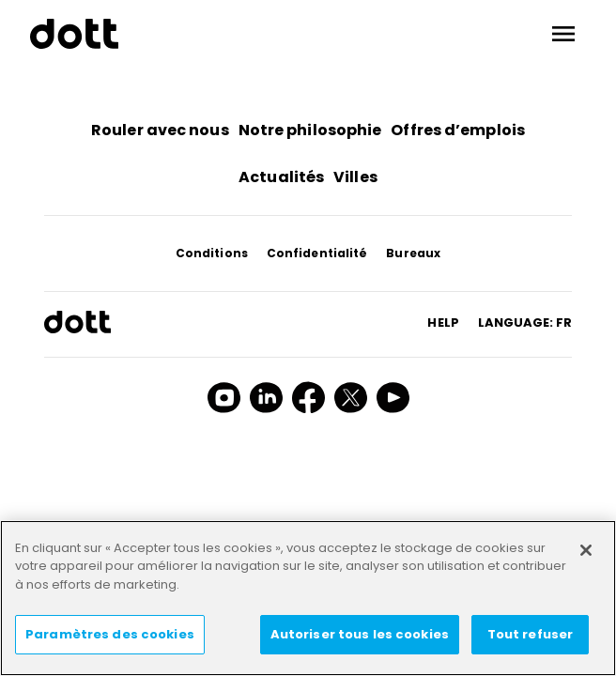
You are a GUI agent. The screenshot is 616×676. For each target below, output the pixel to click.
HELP (443, 323)
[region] (308, 598)
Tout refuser (531, 634)
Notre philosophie (310, 130)
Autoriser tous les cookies (360, 634)
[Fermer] (586, 550)
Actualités (281, 177)
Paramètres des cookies (110, 634)
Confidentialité (317, 253)
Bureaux (413, 253)
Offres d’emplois (458, 130)
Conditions (212, 253)
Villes (355, 177)
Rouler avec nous (160, 130)
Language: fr (525, 323)
